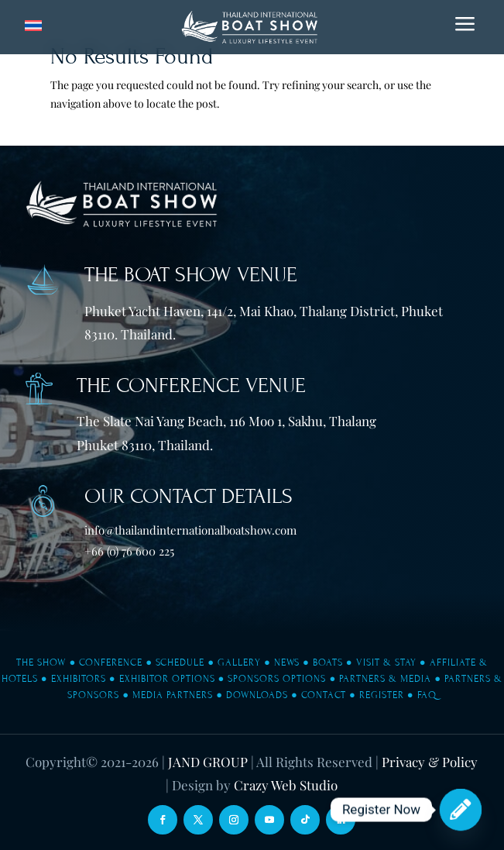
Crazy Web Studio (286, 785)
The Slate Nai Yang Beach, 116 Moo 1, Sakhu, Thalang (226, 421)
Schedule (180, 662)
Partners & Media (385, 679)
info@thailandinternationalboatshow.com (190, 530)
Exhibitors (79, 679)
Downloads (257, 695)
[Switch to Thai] (33, 26)
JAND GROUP (208, 762)
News (287, 662)
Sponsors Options (277, 679)
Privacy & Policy (430, 762)
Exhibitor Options (167, 679)
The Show (41, 662)
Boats (328, 662)
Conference (111, 662)
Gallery (239, 662)
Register (382, 695)
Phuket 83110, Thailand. (145, 445)
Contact (324, 695)
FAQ (427, 695)
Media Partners (173, 695)
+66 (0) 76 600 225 (129, 551)
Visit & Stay (386, 662)
